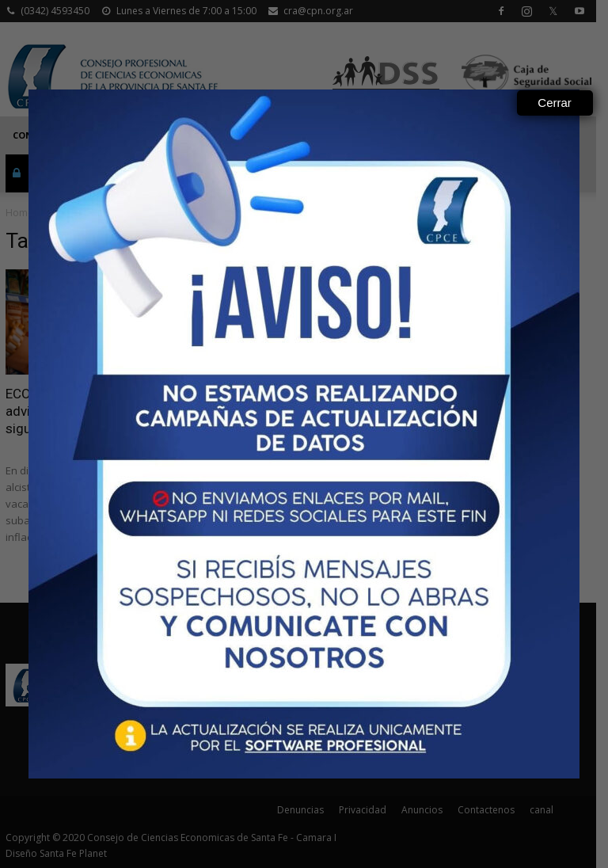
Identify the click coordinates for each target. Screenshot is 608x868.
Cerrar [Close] (555, 103)
